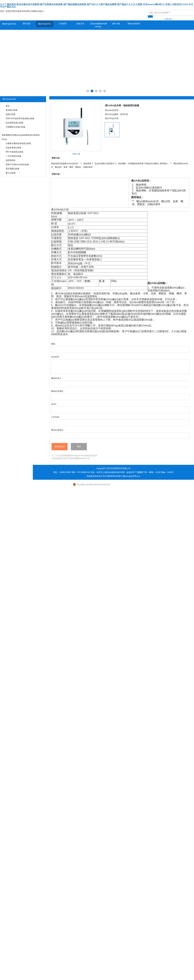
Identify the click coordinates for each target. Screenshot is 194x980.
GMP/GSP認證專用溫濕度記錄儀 (20, 119)
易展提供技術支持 (94, 476)
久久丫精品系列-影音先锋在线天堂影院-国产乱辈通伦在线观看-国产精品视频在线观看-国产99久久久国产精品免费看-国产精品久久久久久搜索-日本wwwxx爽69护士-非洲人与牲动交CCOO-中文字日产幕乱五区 (97, 6)
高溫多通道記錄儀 (13, 148)
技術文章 (80, 24)
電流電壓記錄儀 (12, 169)
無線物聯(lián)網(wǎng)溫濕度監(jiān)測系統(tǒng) (21, 137)
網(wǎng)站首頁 (9, 24)
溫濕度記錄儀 (11, 110)
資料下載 (116, 24)
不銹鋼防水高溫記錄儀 (15, 127)
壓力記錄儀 (11, 173)
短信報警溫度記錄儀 (14, 123)
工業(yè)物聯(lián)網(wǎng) (98, 25)
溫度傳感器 (11, 160)
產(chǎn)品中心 (45, 24)
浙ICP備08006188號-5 (112, 476)
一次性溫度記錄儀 (13, 156)
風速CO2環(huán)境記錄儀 (17, 164)
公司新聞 (62, 24)
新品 (8, 106)
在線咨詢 (168, 19)
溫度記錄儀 (11, 114)
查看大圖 (76, 154)
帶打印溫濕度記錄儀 (14, 152)
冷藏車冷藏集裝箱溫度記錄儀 (18, 143)
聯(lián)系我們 (134, 24)
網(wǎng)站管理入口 (132, 476)
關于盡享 (27, 24)
